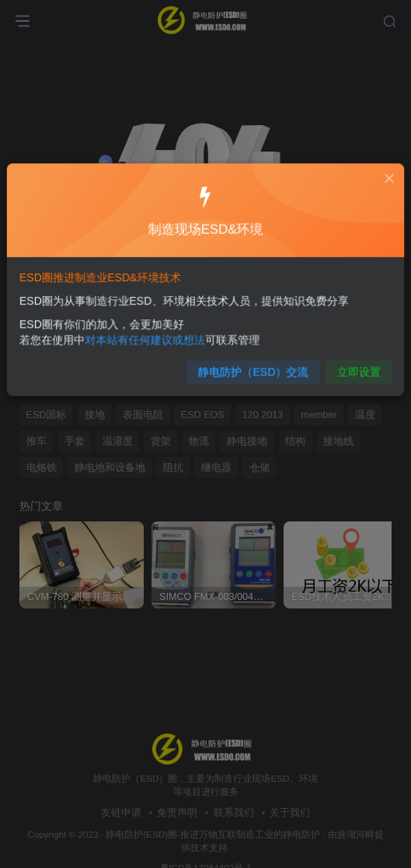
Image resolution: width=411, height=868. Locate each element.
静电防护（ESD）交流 (251, 366)
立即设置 (349, 366)
